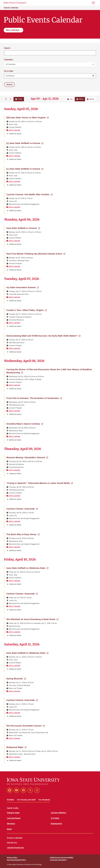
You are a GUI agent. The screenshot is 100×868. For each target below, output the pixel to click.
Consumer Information (58, 860)
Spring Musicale (16, 678)
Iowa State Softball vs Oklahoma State (27, 568)
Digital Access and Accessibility (62, 857)
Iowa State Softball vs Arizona (23, 228)
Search (7, 48)
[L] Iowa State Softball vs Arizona (25, 143)
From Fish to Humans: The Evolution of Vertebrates (34, 398)
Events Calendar (11, 8)
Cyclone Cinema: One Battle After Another (29, 194)
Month (90, 99)
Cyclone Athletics (59, 813)
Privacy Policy (12, 857)
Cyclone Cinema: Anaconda (22, 509)
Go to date (9, 71)
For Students (44, 800)
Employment (56, 824)
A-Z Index (55, 818)
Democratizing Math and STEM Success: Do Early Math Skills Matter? (43, 336)
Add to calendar (13, 130)
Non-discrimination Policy (16, 860)
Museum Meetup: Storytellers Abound (27, 457)
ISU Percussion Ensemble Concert (25, 726)
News (9, 829)
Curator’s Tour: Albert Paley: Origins (27, 310)
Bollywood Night (16, 747)
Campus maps (13, 813)
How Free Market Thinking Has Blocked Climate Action (36, 254)
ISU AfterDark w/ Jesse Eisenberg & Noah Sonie (32, 619)
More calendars (13, 30)
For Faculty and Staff (26, 800)
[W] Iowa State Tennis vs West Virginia (27, 117)
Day (70, 99)
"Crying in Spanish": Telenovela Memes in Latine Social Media (40, 483)
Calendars (9, 60)
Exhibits (11, 800)
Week (80, 99)
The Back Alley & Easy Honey (23, 534)
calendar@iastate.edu (15, 848)
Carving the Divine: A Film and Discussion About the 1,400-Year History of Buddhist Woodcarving (49, 371)
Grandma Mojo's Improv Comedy (25, 424)
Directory (11, 824)
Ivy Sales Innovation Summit (22, 287)
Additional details (15, 134)
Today (19, 99)
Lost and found (14, 818)
